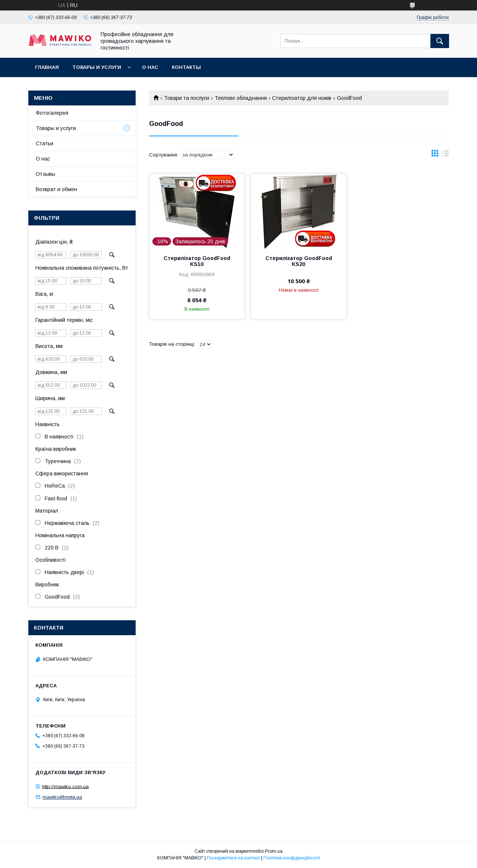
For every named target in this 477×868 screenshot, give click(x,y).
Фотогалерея (52, 113)
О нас (150, 67)
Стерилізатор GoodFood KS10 (197, 261)
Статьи (45, 143)
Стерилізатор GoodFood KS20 (299, 261)
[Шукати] (440, 41)
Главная (47, 67)
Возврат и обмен (56, 189)
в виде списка (445, 155)
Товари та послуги (187, 98)
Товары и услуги (97, 67)
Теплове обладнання (241, 98)
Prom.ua (274, 851)
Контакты (186, 67)
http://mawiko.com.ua (65, 786)
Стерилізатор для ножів (302, 98)
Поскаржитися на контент (233, 858)
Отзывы (45, 174)
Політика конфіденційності (292, 858)
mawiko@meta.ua (62, 797)
